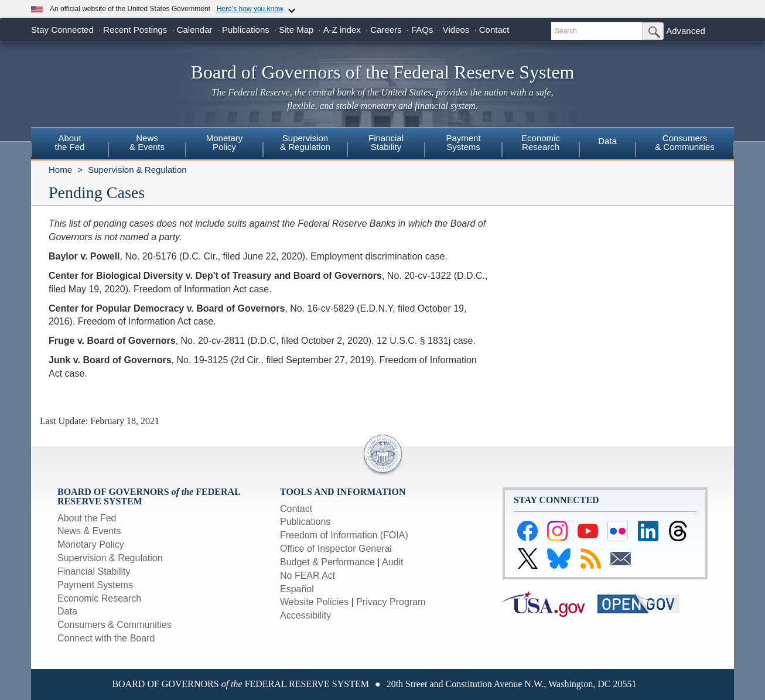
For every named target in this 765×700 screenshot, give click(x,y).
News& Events (147, 142)
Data (607, 141)
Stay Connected (62, 30)
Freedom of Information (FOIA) (344, 535)
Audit (392, 562)
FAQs (422, 30)
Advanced (686, 31)
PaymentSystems (463, 142)
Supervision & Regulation (137, 170)
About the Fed (87, 518)
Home (60, 170)
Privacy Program (391, 602)
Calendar (195, 30)
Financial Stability (94, 571)
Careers (386, 30)
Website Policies (314, 602)
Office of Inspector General (336, 549)
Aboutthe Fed (70, 142)
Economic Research (99, 598)
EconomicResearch (541, 142)
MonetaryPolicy (225, 142)
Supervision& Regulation (305, 142)
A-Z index (342, 30)
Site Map (296, 30)
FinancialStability (386, 142)
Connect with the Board (106, 638)
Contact (494, 30)
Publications (246, 30)
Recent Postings (135, 30)
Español (297, 589)
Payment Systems (95, 585)
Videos (456, 30)
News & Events (89, 531)
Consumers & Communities (685, 142)
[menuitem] (70, 144)
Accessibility (305, 615)
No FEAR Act (308, 576)
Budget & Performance (327, 562)
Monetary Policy (91, 544)
